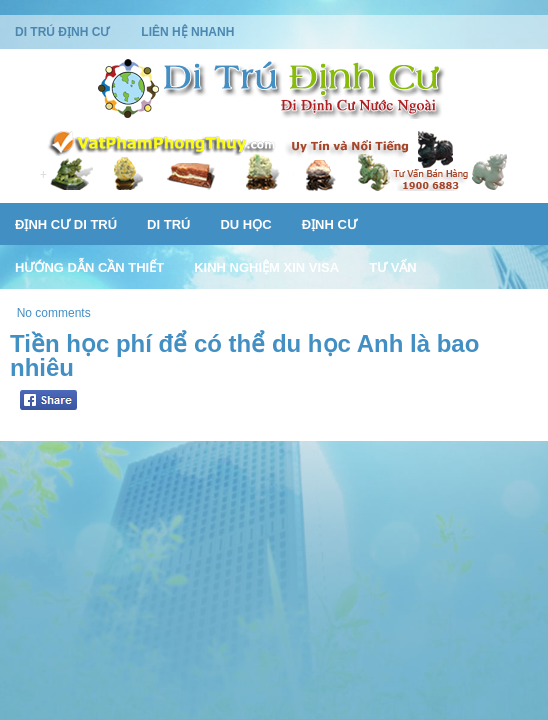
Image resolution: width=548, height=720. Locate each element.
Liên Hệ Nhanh (187, 32)
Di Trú (168, 224)
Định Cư (329, 224)
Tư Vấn (393, 267)
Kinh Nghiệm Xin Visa (266, 267)
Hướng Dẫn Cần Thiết (89, 267)
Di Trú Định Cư (62, 32)
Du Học (245, 224)
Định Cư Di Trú (66, 224)
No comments (54, 313)
